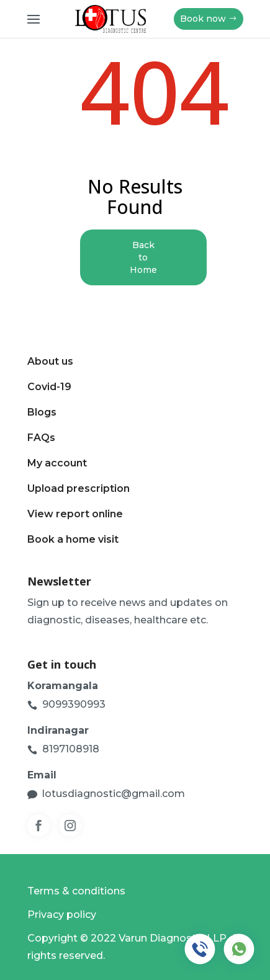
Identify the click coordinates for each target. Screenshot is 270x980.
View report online (75, 514)
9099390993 (74, 704)
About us (50, 361)
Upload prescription (79, 488)
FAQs (41, 438)
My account (57, 463)
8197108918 (71, 749)
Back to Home (143, 257)
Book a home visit (73, 539)
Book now (203, 19)
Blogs (42, 412)
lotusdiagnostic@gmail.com (114, 794)
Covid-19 (49, 387)
